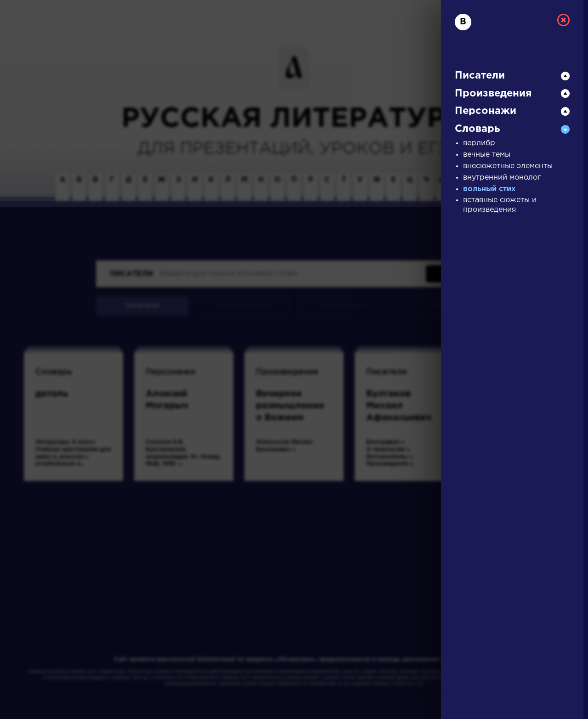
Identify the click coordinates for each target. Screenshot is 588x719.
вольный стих (489, 189)
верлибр (479, 143)
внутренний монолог (502, 178)
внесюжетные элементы (508, 166)
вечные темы (487, 155)
